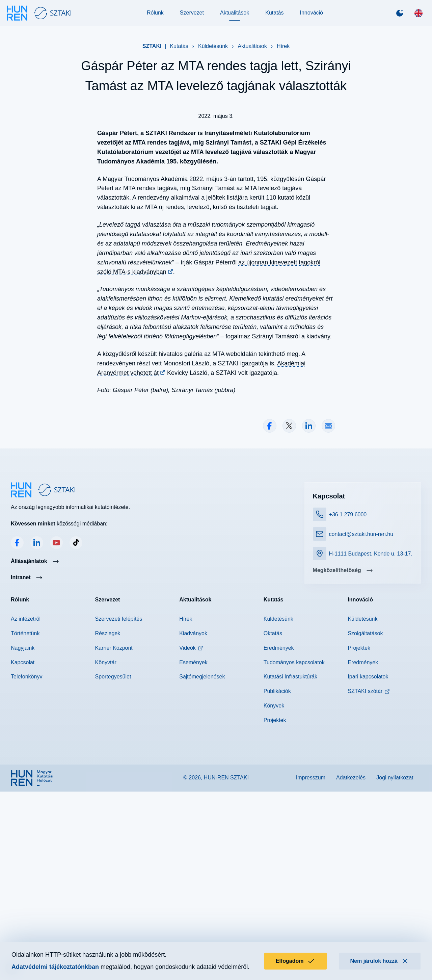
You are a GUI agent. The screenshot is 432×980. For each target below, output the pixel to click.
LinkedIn (37, 738)
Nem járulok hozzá (380, 961)
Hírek (283, 55)
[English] (414, 18)
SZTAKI (152, 55)
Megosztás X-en (289, 622)
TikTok (76, 738)
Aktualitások (235, 17)
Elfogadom (295, 961)
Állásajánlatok (29, 757)
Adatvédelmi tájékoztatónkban (55, 967)
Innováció (311, 17)
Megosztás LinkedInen (309, 622)
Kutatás (274, 17)
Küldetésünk (213, 55)
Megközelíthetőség (335, 768)
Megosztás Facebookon (270, 622)
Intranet (21, 773)
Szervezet (192, 17)
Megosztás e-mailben (328, 622)
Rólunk (155, 17)
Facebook (17, 738)
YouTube (56, 738)
